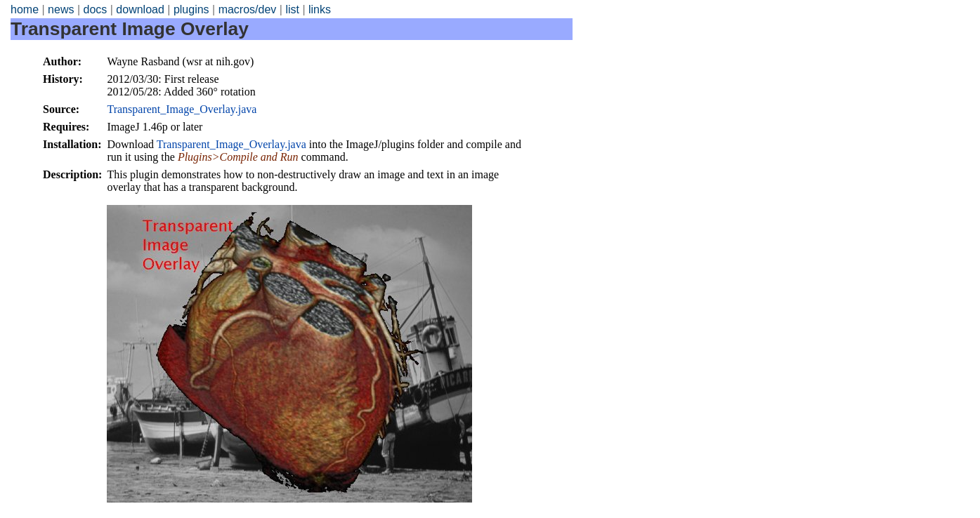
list (292, 9)
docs (95, 9)
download (140, 9)
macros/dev (248, 9)
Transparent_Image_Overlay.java (182, 109)
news (61, 9)
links (320, 9)
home (25, 9)
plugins (191, 9)
